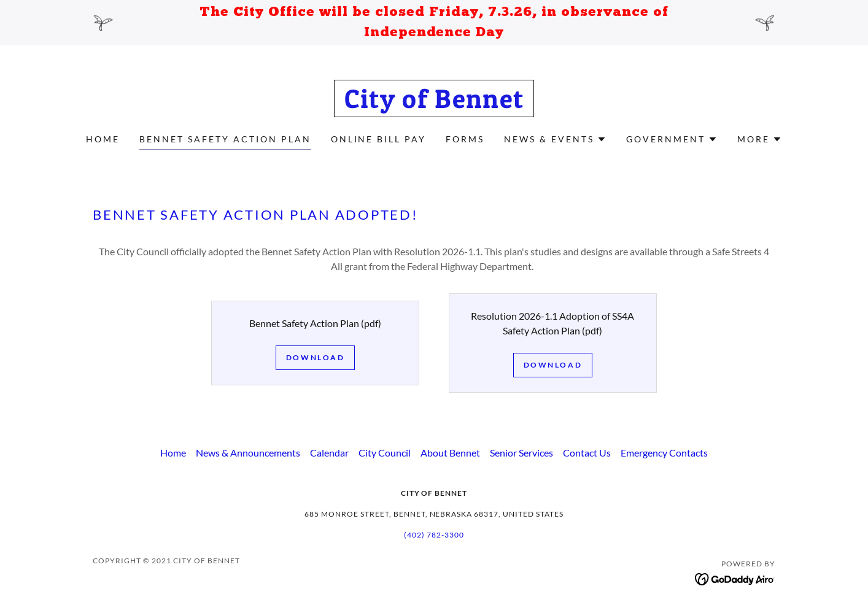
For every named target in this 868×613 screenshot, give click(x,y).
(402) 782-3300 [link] (434, 535)
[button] (555, 139)
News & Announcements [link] (248, 453)
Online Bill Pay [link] (379, 139)
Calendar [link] (329, 453)
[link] (434, 104)
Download (316, 357)
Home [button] (173, 453)
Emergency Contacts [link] (664, 453)
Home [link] (103, 139)
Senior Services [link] (521, 453)
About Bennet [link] (450, 453)
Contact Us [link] (587, 453)
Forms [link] (465, 139)
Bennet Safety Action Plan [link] (225, 139)
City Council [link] (385, 453)
